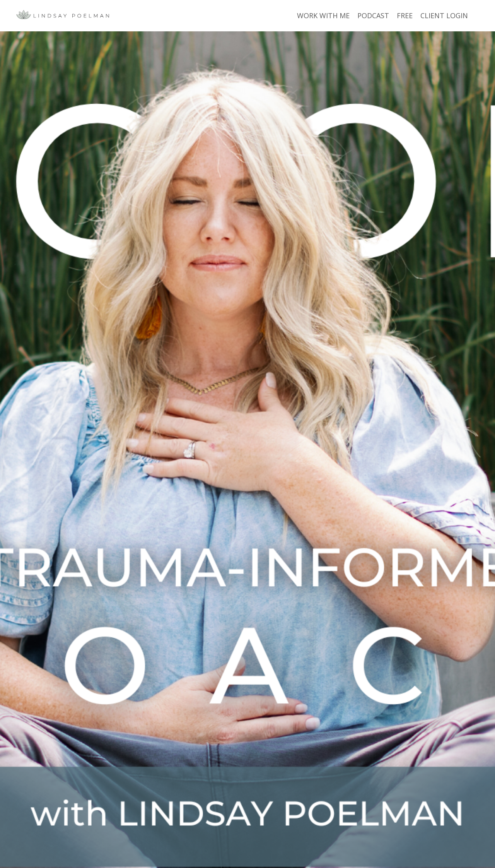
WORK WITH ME (323, 15)
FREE (405, 15)
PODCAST (373, 15)
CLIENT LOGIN (444, 15)
